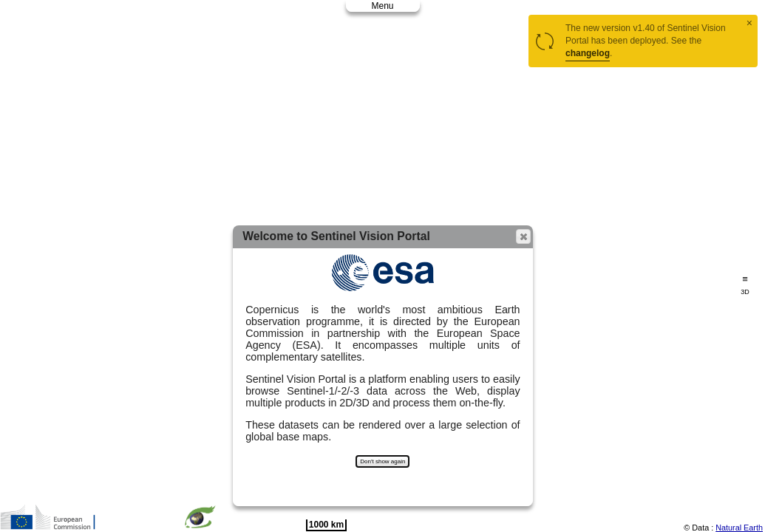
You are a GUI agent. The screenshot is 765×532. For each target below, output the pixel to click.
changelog (588, 53)
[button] (523, 236)
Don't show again (382, 461)
